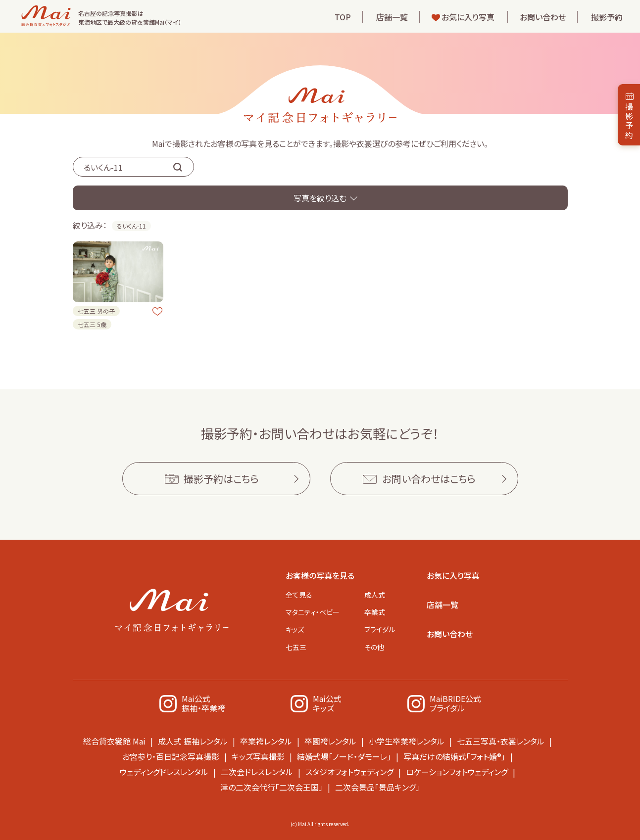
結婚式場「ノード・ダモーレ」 (344, 756)
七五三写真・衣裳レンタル (501, 741)
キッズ (295, 629)
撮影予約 (607, 17)
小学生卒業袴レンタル (407, 741)
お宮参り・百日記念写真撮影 (171, 756)
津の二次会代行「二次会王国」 (271, 787)
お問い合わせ (543, 17)
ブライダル (380, 629)
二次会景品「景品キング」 (377, 787)
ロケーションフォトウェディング (457, 772)
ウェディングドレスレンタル (164, 772)
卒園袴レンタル (330, 741)
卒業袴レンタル (266, 741)
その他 (374, 647)
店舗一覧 (392, 17)
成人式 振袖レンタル (193, 741)
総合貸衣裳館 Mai (114, 741)
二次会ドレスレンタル (257, 772)
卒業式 (375, 612)
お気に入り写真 (468, 17)
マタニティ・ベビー (313, 612)
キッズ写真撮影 (258, 756)
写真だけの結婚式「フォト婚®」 (454, 756)
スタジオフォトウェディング (349, 772)
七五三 (296, 647)
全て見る (299, 595)
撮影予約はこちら (221, 479)
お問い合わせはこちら (429, 479)
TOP (343, 17)
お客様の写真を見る (320, 575)
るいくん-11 (131, 226)
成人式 (375, 595)
